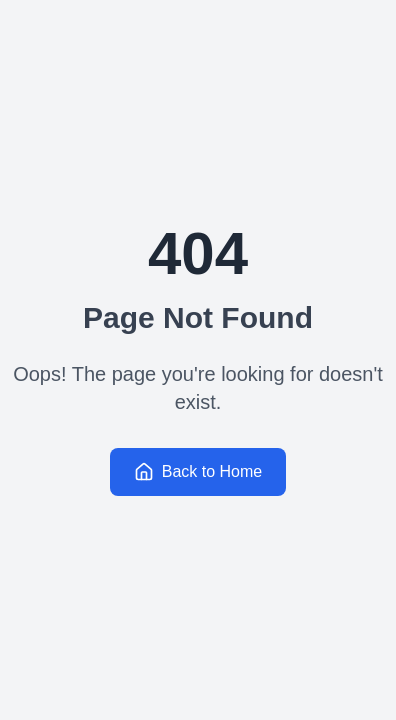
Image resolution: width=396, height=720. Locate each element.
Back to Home (198, 472)
